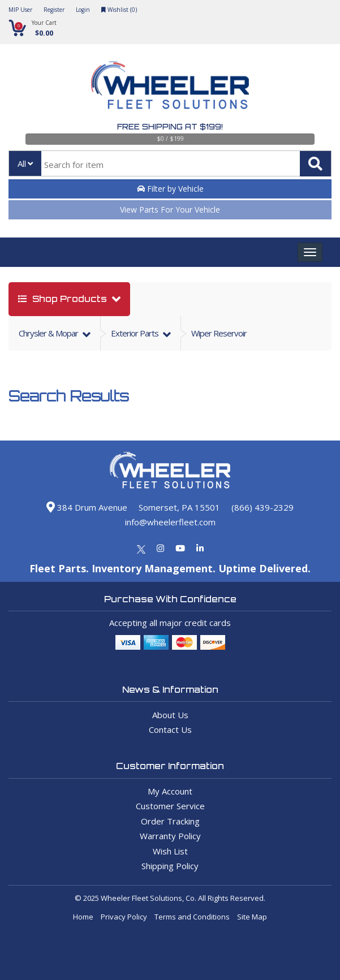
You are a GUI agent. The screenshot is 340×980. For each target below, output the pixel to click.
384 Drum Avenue (87, 507)
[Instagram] (160, 548)
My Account (170, 791)
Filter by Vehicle (170, 189)
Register (54, 10)
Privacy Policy (124, 917)
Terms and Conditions (192, 917)
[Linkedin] (200, 548)
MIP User (20, 10)
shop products (64, 299)
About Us (170, 715)
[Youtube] (180, 548)
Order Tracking (170, 821)
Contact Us (170, 729)
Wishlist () (119, 10)
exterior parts (135, 333)
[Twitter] (141, 548)
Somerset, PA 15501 (179, 507)
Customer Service (170, 806)
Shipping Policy (170, 866)
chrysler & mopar (49, 333)
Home (83, 917)
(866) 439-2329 (262, 507)
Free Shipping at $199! (170, 127)
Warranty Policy (170, 836)
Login (83, 10)
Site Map (252, 917)
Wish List (170, 851)
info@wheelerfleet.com (170, 522)
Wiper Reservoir (219, 333)
